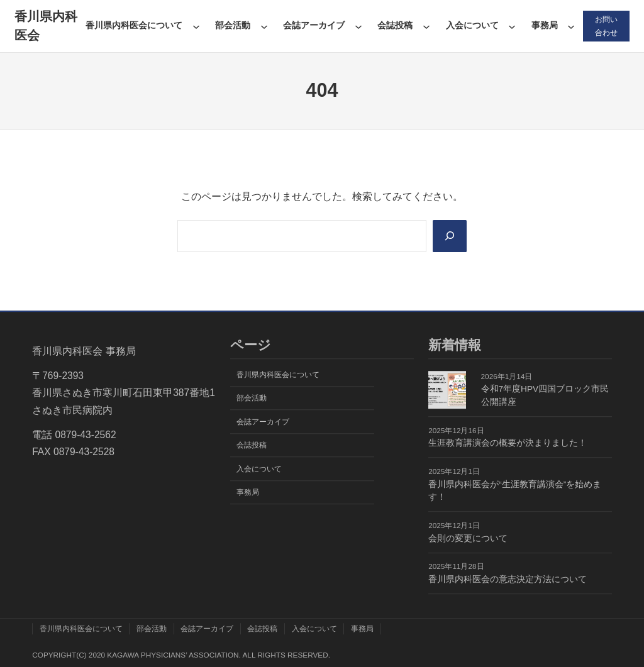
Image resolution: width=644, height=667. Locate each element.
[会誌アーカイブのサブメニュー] (358, 26)
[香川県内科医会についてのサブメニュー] (196, 26)
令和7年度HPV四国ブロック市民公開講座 (545, 396)
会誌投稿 (395, 25)
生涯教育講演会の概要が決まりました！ (508, 444)
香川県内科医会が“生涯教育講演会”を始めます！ (515, 491)
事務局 (545, 25)
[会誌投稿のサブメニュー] (426, 26)
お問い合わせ (606, 26)
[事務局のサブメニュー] (571, 26)
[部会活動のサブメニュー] (264, 26)
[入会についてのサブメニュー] (512, 26)
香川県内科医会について (134, 25)
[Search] (449, 236)
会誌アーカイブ (314, 25)
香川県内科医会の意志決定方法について (508, 579)
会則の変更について (468, 538)
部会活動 (233, 25)
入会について (472, 25)
